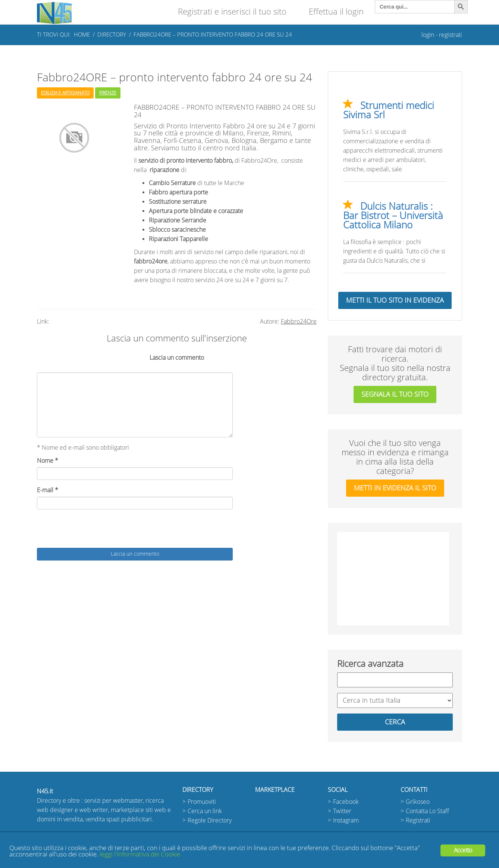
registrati (451, 35)
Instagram (346, 820)
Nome (48, 461)
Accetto (463, 850)
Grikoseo (418, 802)
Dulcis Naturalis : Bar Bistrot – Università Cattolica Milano (393, 216)
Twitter (342, 811)
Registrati (418, 820)
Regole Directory (210, 820)
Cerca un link (205, 811)
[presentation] (94, 530)
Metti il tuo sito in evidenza (395, 300)
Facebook (346, 802)
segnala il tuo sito (395, 394)
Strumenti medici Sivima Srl (389, 110)
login (428, 35)
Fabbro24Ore (299, 321)
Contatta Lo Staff (427, 811)
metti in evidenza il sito (395, 488)
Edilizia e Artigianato (65, 93)
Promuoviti (202, 802)
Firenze (108, 93)
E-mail (48, 490)
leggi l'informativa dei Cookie (140, 854)
